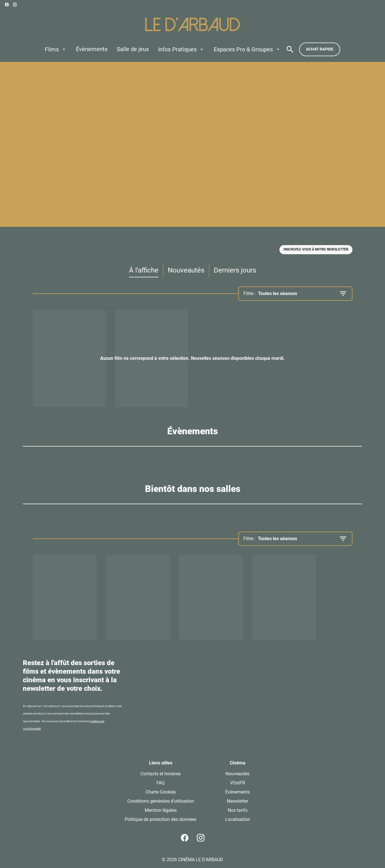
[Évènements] (92, 49)
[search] (290, 49)
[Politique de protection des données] (161, 819)
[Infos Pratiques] (181, 49)
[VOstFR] (238, 783)
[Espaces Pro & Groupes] (247, 49)
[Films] (56, 49)
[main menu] (163, 49)
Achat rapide (320, 49)
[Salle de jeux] (133, 49)
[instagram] (15, 5)
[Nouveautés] (237, 774)
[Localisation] (238, 819)
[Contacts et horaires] (161, 774)
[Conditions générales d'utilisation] (161, 801)
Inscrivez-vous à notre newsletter (316, 249)
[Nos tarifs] (238, 810)
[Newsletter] (237, 801)
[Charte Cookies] (161, 792)
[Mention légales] (161, 810)
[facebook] (7, 5)
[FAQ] (161, 783)
